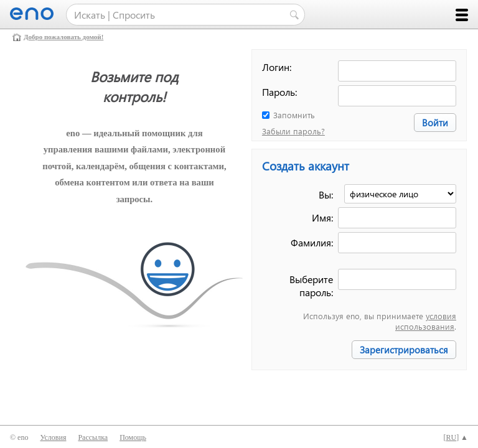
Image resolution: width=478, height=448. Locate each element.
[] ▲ (456, 437)
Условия (53, 437)
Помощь (133, 437)
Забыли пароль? (293, 131)
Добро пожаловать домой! (63, 37)
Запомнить (294, 115)
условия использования (426, 321)
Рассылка (93, 437)
